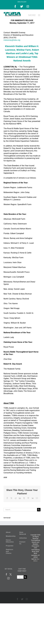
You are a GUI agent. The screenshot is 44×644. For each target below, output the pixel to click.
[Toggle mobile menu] (39, 15)
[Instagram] (8, 578)
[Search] (39, 510)
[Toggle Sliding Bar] (32, 15)
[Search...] (20, 510)
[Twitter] (11, 574)
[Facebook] (6, 574)
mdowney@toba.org (12, 40)
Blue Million (36, 560)
